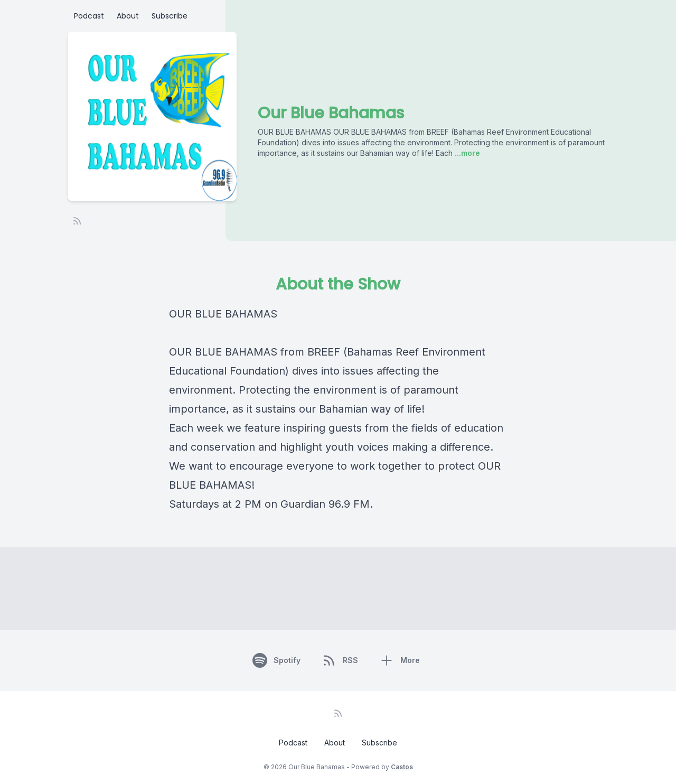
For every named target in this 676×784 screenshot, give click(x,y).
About (128, 16)
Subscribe (170, 16)
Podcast (89, 16)
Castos (402, 767)
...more (466, 153)
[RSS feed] (77, 221)
